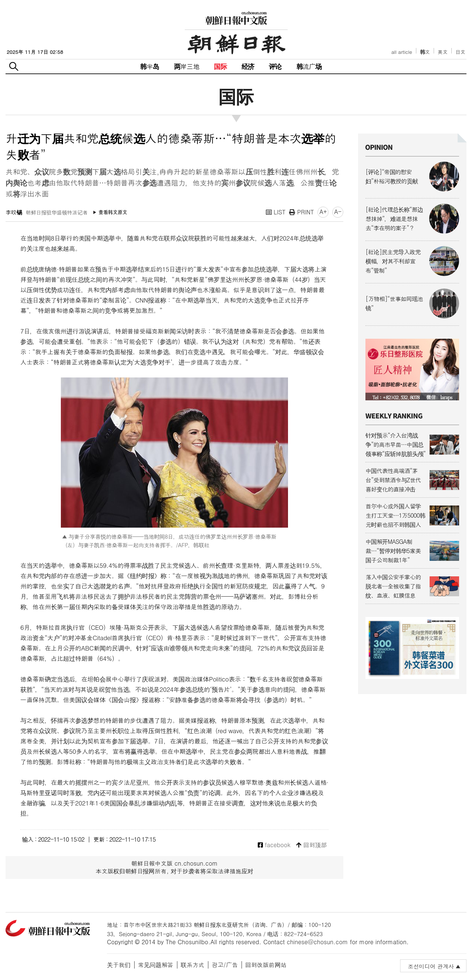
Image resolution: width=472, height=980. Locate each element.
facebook (274, 845)
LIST (276, 212)
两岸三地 (187, 66)
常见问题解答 (156, 965)
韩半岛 (150, 66)
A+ (323, 212)
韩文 (425, 52)
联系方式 (192, 965)
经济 (248, 66)
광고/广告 (225, 965)
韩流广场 (309, 66)
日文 (460, 52)
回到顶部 (311, 845)
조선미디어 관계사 (431, 966)
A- (338, 212)
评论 (275, 66)
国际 (220, 66)
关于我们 (119, 965)
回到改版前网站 (266, 965)
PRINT (301, 212)
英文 (443, 52)
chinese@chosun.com (317, 942)
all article (402, 52)
